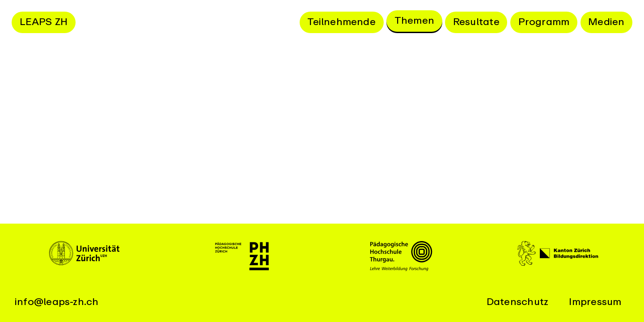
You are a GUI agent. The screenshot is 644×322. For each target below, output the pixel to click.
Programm (544, 22)
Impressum (595, 302)
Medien (606, 22)
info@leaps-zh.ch (57, 302)
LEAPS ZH (44, 22)
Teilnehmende (341, 22)
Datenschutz (517, 302)
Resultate (476, 22)
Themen (414, 21)
